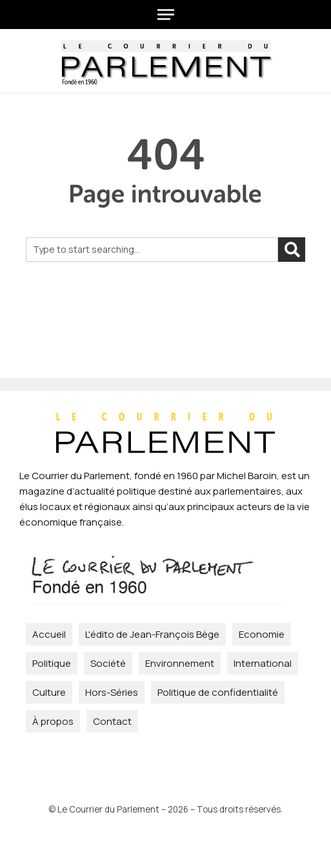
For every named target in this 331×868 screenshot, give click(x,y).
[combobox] (152, 250)
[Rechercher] (292, 250)
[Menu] (166, 15)
